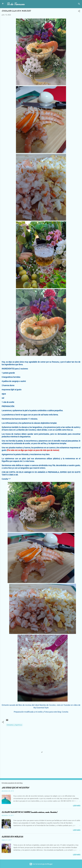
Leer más (77, 806)
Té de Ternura (16, 4)
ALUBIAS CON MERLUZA (12, 837)
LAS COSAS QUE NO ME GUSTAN (15, 788)
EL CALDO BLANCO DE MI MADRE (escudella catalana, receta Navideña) (29, 812)
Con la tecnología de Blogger (41, 864)
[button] (79, 11)
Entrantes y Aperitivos (14, 725)
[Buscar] (79, 4)
